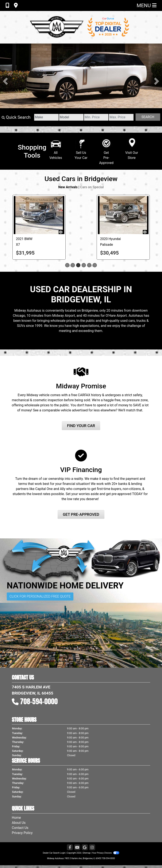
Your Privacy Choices (106, 853)
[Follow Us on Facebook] (70, 848)
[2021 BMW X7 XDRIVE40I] (39, 215)
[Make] (46, 117)
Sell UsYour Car (81, 151)
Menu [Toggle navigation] (147, 5)
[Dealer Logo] (81, 27)
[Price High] (121, 117)
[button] (5, 81)
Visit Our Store (132, 151)
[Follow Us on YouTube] (77, 848)
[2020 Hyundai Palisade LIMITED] (123, 215)
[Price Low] (96, 117)
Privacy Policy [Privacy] (22, 833)
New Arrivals (68, 187)
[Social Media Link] (92, 848)
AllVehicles (56, 151)
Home (16, 818)
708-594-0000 (39, 701)
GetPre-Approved (106, 153)
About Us (19, 823)
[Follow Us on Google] (85, 848)
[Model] (71, 117)
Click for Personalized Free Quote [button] (40, 596)
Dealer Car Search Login (54, 853)
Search (148, 117)
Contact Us (20, 828)
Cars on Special (92, 187)
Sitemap (87, 853)
